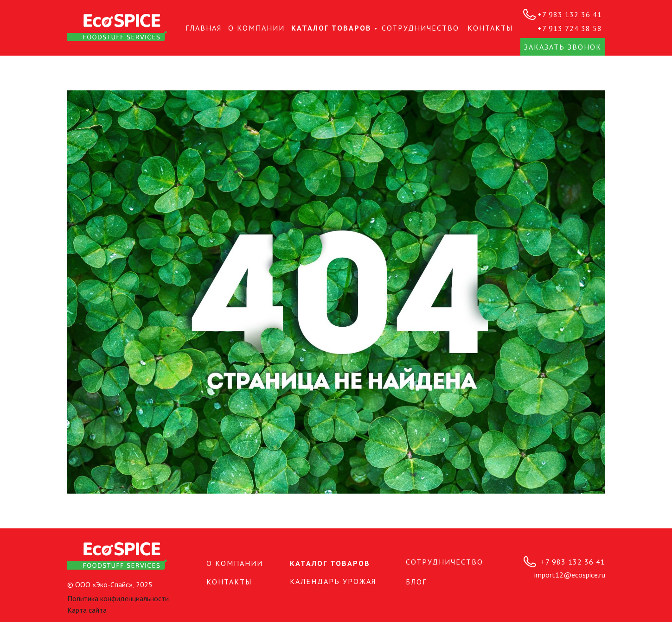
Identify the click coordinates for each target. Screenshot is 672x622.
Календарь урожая (333, 581)
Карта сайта (87, 610)
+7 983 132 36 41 (570, 14)
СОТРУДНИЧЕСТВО (420, 28)
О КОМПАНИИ (256, 28)
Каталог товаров (331, 28)
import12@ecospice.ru (570, 575)
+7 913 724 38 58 (570, 28)
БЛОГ (416, 582)
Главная (204, 28)
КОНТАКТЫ (490, 28)
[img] (117, 28)
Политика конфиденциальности (118, 598)
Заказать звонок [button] (563, 47)
